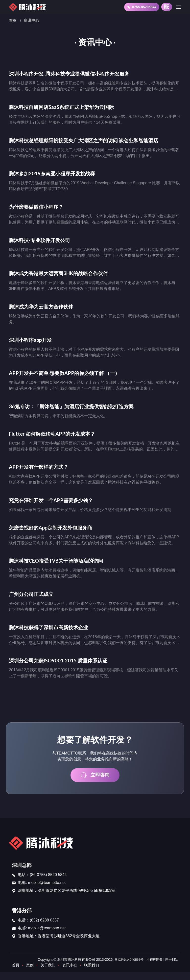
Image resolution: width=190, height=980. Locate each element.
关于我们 (49, 973)
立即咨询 (95, 783)
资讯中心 (72, 973)
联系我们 (95, 973)
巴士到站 (171, 967)
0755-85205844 (142, 7)
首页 (13, 20)
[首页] (28, 7)
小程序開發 (153, 967)
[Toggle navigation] (179, 7)
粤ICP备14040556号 (126, 967)
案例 (31, 973)
